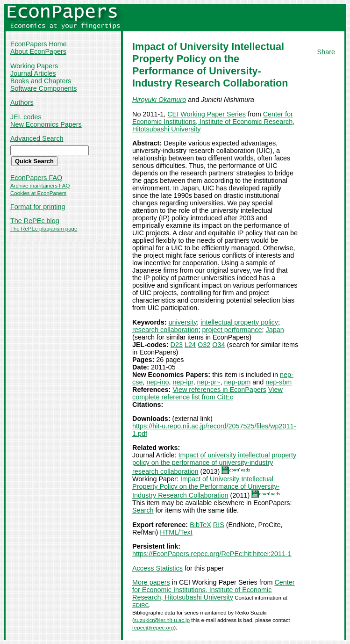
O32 (204, 345)
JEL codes (26, 117)
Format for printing (38, 207)
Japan (275, 330)
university (183, 322)
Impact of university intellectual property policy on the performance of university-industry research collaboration (214, 463)
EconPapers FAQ (36, 178)
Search (143, 510)
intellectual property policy (239, 322)
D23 (177, 345)
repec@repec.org (153, 628)
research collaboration (165, 330)
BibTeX (200, 525)
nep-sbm (279, 382)
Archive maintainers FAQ (40, 186)
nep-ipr (183, 382)
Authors (22, 102)
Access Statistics (157, 568)
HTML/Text (176, 532)
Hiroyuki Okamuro (159, 100)
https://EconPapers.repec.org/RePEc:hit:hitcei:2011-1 (212, 554)
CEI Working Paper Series (207, 114)
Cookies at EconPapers (38, 193)
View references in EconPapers (219, 390)
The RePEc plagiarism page (44, 229)
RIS (219, 525)
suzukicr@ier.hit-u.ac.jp (162, 620)
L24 (190, 345)
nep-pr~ (208, 382)
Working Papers (34, 66)
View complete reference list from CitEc (207, 393)
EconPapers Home (39, 44)
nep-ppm (237, 382)
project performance (232, 330)
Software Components (43, 88)
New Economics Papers (46, 124)
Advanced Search (37, 138)
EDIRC (141, 605)
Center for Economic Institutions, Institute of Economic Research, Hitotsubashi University (213, 122)
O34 (218, 345)
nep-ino (157, 382)
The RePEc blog (35, 221)
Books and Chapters (41, 81)
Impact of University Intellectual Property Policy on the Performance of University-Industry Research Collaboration (206, 487)
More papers (151, 582)
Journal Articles (33, 73)
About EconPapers (38, 51)
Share (326, 52)
